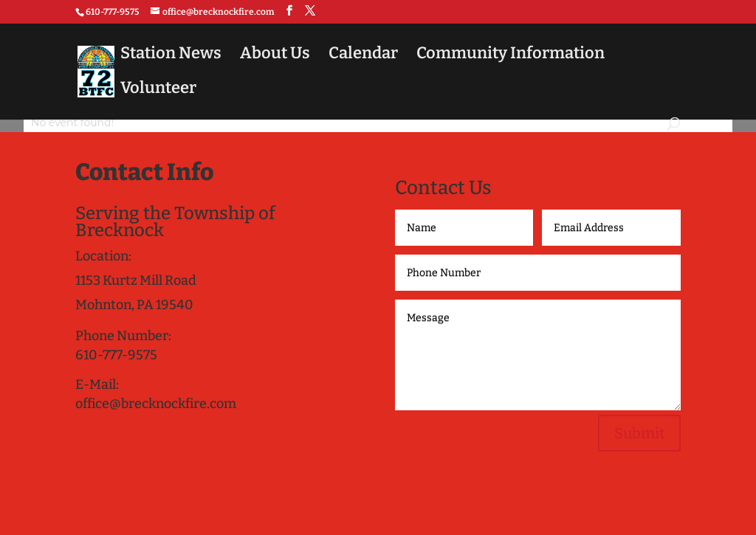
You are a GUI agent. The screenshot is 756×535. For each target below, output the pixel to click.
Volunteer (158, 90)
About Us (275, 55)
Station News (171, 55)
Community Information (511, 55)
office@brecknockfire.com (156, 404)
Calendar (363, 55)
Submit (639, 433)
